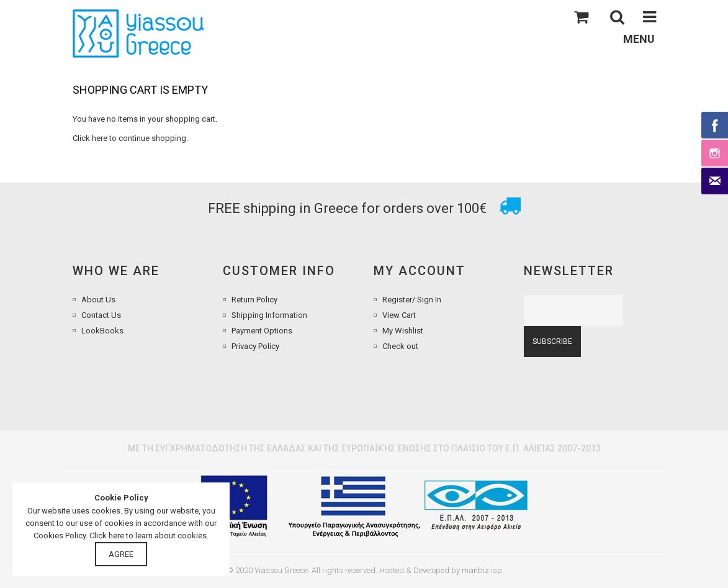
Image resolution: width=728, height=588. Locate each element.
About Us (98, 300)
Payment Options (262, 331)
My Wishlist (403, 331)
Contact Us (101, 315)
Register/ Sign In (412, 300)
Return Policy (254, 300)
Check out (400, 346)
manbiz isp (482, 570)
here (100, 138)
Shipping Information (269, 315)
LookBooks (102, 331)
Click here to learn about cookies (148, 536)
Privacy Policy (255, 346)
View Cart (399, 315)
